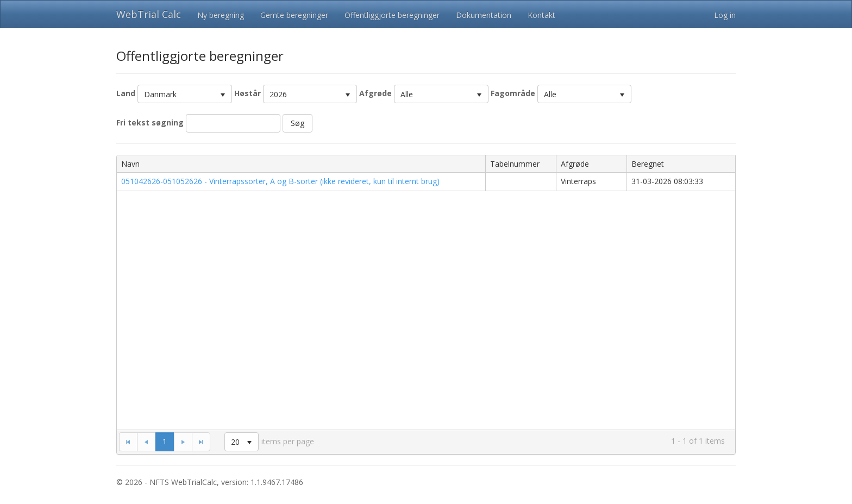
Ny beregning (221, 15)
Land (126, 93)
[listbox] (185, 94)
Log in (725, 15)
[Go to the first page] (128, 442)
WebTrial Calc (149, 14)
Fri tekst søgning (150, 122)
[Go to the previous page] (146, 442)
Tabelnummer (515, 164)
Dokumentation (484, 15)
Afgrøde (375, 93)
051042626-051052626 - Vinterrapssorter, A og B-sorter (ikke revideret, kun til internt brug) (280, 181)
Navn (130, 164)
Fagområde (513, 93)
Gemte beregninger (294, 15)
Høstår (248, 93)
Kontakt (541, 15)
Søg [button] (297, 123)
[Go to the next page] (183, 442)
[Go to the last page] (201, 442)
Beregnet (648, 164)
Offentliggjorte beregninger (392, 15)
